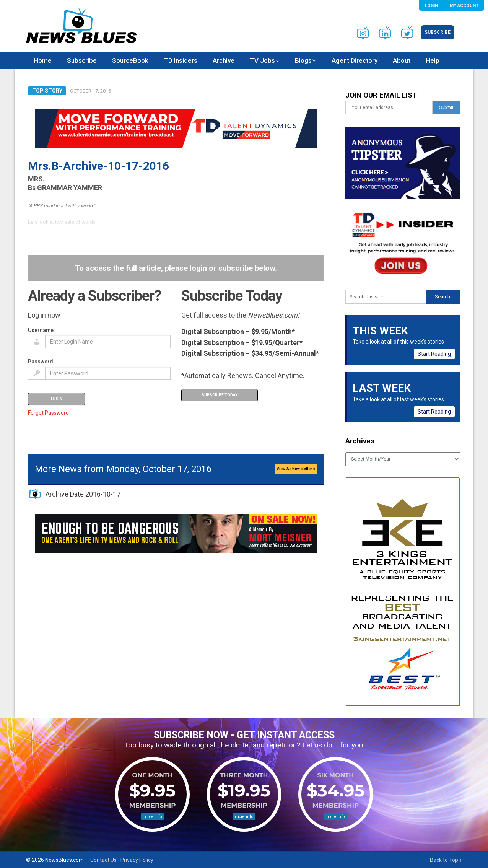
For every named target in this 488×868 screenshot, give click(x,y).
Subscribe (438, 32)
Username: (41, 330)
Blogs (303, 60)
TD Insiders (181, 60)
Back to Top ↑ (446, 860)
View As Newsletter (296, 469)
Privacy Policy (137, 860)
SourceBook (130, 60)
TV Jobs (262, 60)
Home (43, 60)
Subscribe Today (220, 395)
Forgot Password (48, 413)
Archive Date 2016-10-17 (83, 494)
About (402, 60)
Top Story (47, 91)
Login (431, 5)
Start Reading (434, 354)
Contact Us (103, 860)
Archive (224, 60)
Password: (41, 362)
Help (433, 60)
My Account (464, 5)
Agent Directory (355, 60)
